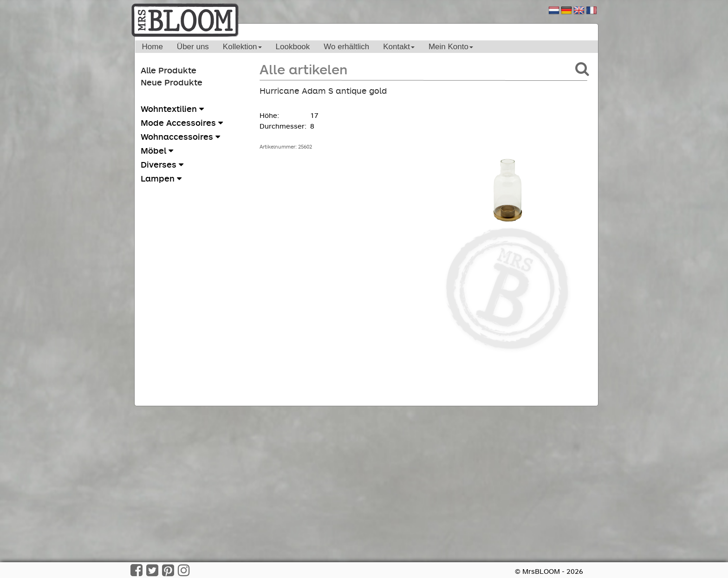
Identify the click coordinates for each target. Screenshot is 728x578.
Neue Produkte (172, 82)
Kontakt (399, 47)
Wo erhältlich (346, 47)
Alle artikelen (303, 69)
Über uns (193, 47)
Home (153, 47)
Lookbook (293, 47)
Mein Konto (451, 47)
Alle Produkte (169, 70)
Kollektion (242, 47)
